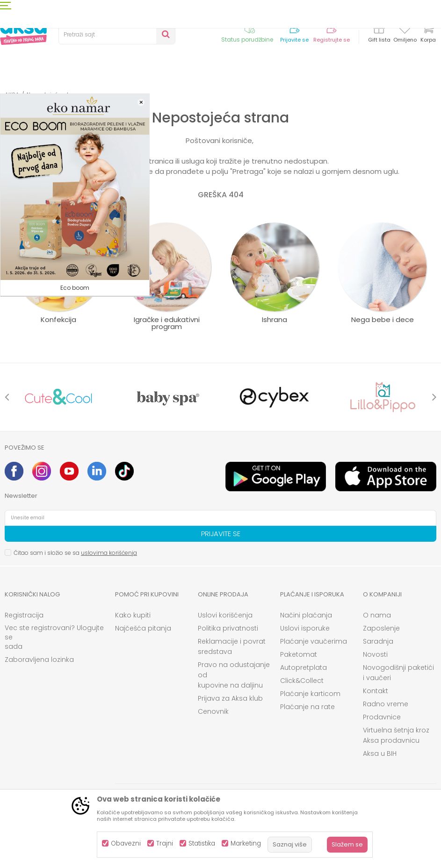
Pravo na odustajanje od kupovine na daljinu (234, 675)
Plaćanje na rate (307, 707)
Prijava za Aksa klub (230, 698)
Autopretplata (304, 667)
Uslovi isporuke (305, 628)
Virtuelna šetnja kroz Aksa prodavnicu (396, 735)
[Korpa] (428, 34)
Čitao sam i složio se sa (75, 553)
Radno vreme (386, 704)
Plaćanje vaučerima (314, 641)
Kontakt (376, 691)
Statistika (202, 843)
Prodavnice (382, 717)
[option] (59, 397)
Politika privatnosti (228, 628)
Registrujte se (332, 40)
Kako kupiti (133, 615)
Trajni (165, 843)
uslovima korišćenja (109, 553)
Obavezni (126, 843)
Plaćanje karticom (310, 694)
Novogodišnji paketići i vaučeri (398, 673)
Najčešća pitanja (143, 628)
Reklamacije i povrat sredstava (232, 646)
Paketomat (299, 654)
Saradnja (378, 641)
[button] (117, 35)
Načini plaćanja (306, 615)
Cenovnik (213, 711)
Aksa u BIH (380, 753)
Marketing (246, 843)
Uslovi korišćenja (225, 615)
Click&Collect (302, 681)
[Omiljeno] (405, 30)
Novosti (375, 654)
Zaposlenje (381, 628)
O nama (377, 615)
